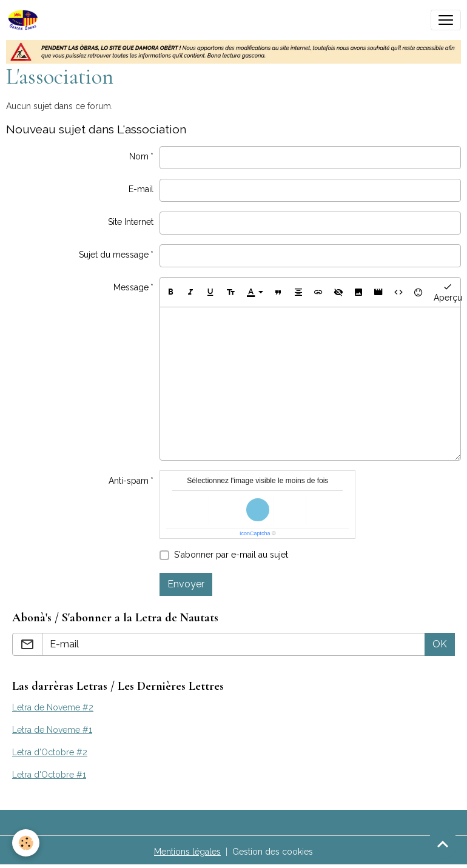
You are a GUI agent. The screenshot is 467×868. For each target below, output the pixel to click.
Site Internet (131, 222)
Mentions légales (187, 852)
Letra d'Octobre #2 (50, 752)
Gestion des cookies (273, 852)
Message (131, 287)
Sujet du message (114, 255)
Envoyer (186, 584)
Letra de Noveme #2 (53, 707)
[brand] (25, 20)
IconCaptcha (255, 533)
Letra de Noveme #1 (52, 730)
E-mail (141, 189)
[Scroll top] (443, 844)
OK (440, 644)
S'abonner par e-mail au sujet (231, 555)
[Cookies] (26, 843)
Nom (139, 156)
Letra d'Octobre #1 (49, 775)
